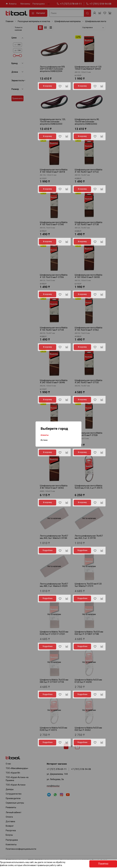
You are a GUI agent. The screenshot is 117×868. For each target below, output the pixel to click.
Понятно (103, 864)
